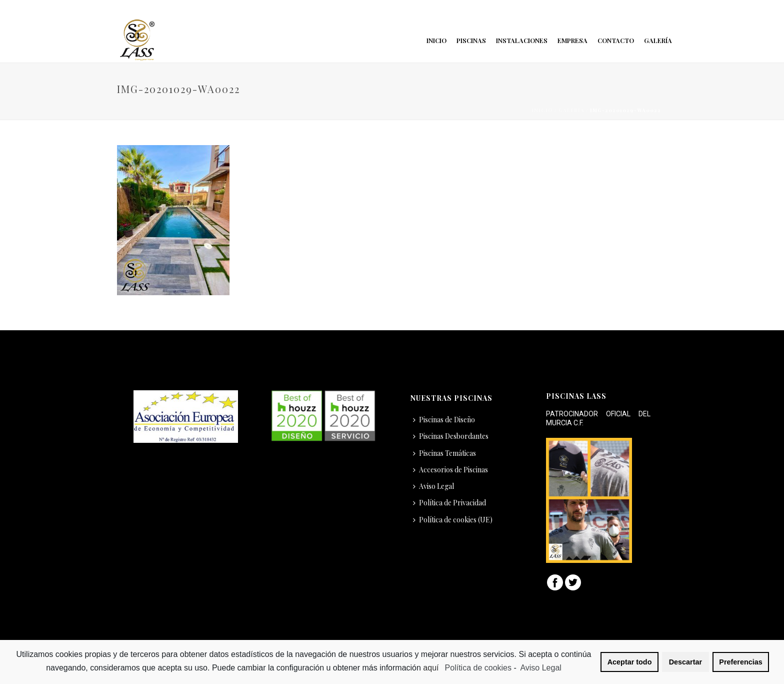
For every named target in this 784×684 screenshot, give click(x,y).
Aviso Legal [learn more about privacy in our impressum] (540, 668)
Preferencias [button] (740, 662)
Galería (658, 40)
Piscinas (471, 40)
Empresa (572, 40)
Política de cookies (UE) (453, 520)
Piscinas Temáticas (444, 453)
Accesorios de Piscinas (450, 470)
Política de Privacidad (449, 503)
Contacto (616, 40)
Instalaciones (522, 40)
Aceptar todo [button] (630, 662)
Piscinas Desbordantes (451, 436)
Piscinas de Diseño (444, 420)
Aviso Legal (433, 486)
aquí (432, 668)
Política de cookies (478, 668)
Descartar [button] (685, 662)
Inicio (436, 40)
